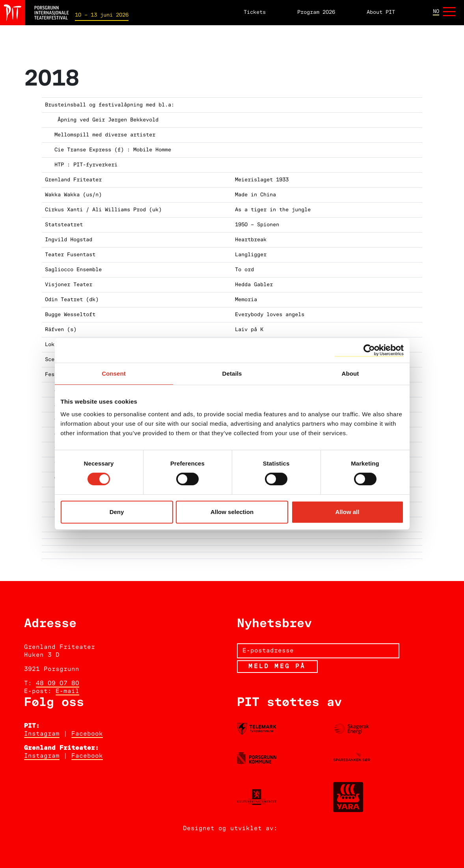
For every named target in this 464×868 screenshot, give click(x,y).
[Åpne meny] (449, 12)
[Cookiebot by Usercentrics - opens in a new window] (369, 350)
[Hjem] (34, 12)
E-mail (67, 691)
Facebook (87, 734)
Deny (117, 512)
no (436, 12)
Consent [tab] (114, 373)
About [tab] (350, 373)
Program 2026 (316, 12)
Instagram (42, 734)
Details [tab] (232, 373)
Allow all (348, 512)
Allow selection (232, 512)
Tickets (255, 12)
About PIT (381, 12)
